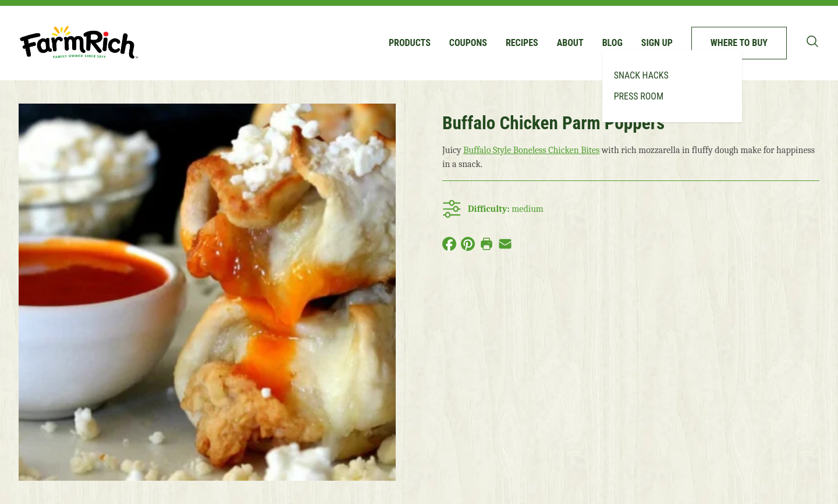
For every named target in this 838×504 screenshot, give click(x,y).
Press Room (639, 96)
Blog (612, 43)
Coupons (468, 43)
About (570, 43)
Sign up (657, 43)
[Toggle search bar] (812, 41)
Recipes (522, 43)
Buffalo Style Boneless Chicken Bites (531, 150)
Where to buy (739, 43)
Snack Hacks (641, 75)
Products (410, 43)
